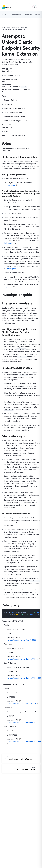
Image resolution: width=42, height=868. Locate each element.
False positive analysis (13, 436)
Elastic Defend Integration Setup (19, 157)
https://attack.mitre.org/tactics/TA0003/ (22, 704)
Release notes (17, 14)
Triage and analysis (17, 303)
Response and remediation (16, 513)
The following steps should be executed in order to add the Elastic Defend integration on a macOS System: (21, 193)
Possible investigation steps (17, 368)
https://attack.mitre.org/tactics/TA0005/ (22, 640)
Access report (36, 2)
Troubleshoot (27, 14)
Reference (37, 14)
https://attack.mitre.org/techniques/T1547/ (22, 723)
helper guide (11, 269)
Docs (4, 14)
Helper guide (9, 243)
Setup (6, 143)
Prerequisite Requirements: (14, 174)
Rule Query (11, 605)
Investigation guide (17, 294)
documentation (10, 185)
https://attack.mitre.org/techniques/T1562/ (22, 659)
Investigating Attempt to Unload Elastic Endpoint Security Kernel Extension (19, 332)
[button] (3, 21)
